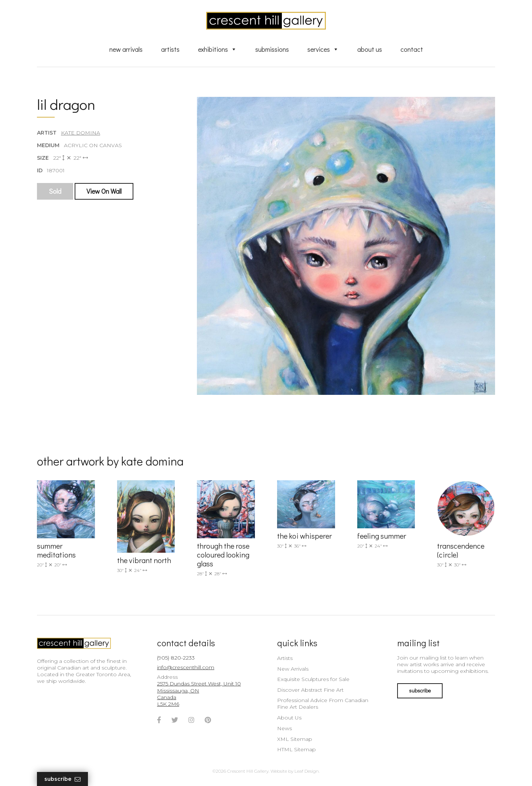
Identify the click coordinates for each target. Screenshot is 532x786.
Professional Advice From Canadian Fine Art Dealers (323, 704)
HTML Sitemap (296, 749)
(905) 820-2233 (176, 658)
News (284, 728)
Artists (170, 49)
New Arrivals (126, 49)
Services (323, 49)
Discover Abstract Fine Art (310, 690)
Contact (412, 49)
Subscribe (62, 779)
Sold (55, 191)
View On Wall (104, 191)
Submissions (272, 49)
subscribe (420, 690)
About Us (370, 49)
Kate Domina (81, 133)
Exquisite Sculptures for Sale (313, 679)
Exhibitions (217, 49)
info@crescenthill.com (186, 667)
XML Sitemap (295, 739)
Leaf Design (307, 771)
